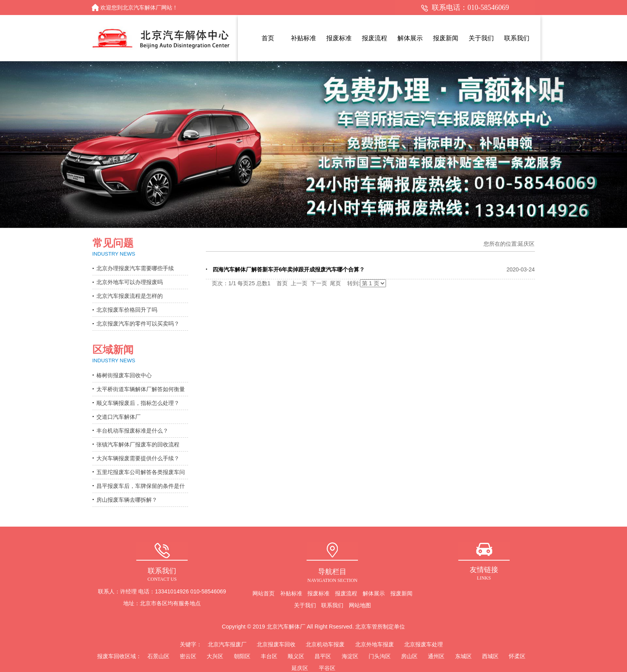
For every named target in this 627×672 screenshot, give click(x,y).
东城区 (463, 656)
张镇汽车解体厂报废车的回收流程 (138, 444)
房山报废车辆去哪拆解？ (127, 500)
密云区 (188, 656)
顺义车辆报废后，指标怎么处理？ (138, 403)
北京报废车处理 (424, 644)
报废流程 (346, 593)
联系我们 (332, 605)
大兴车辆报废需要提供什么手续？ (138, 458)
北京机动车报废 (325, 644)
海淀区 (350, 656)
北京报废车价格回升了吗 (127, 310)
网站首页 (264, 593)
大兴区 (215, 656)
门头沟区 (380, 656)
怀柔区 (517, 656)
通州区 (436, 656)
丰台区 (269, 656)
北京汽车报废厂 (227, 644)
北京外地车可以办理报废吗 (130, 282)
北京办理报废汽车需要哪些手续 (135, 268)
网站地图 (360, 605)
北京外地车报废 (375, 644)
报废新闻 (401, 593)
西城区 (490, 656)
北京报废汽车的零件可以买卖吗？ (138, 324)
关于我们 (305, 605)
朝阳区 (242, 656)
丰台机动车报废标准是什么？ (132, 431)
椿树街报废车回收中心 (124, 375)
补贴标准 (291, 593)
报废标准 (318, 593)
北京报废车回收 (276, 644)
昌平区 (323, 656)
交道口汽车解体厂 (119, 417)
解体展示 (374, 593)
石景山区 (158, 656)
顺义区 (296, 656)
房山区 (409, 656)
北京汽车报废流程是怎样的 (130, 296)
